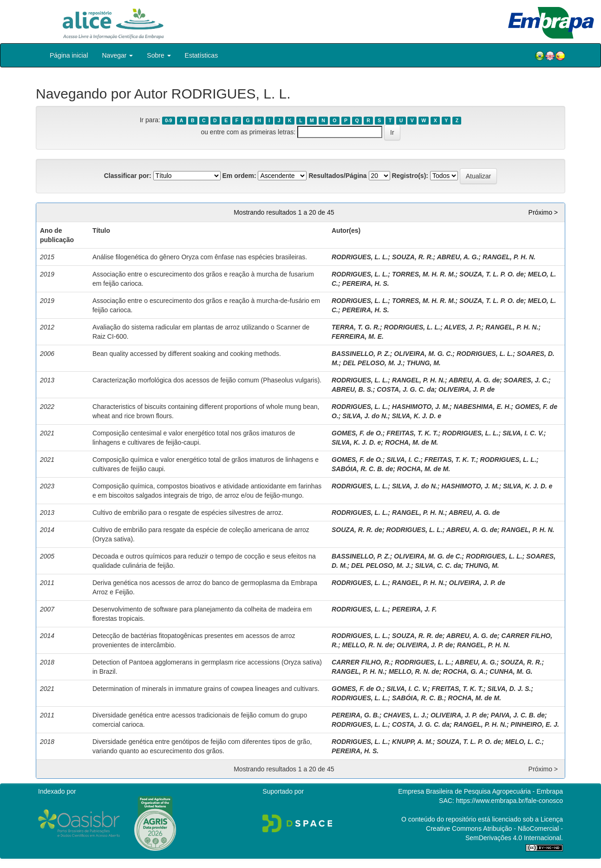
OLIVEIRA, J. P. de (467, 389)
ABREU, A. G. (458, 257)
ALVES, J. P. (463, 327)
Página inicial (69, 55)
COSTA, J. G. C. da (405, 389)
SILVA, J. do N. (365, 416)
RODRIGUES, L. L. (360, 257)
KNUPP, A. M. (412, 742)
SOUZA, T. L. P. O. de (492, 274)
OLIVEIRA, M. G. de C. (428, 556)
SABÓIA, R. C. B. (418, 698)
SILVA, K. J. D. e (417, 416)
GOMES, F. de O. (357, 433)
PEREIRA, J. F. (414, 609)
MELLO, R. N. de (368, 645)
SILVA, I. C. (403, 460)
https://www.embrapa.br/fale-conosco (510, 801)
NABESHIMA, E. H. (483, 407)
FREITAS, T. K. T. (412, 433)
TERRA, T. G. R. (356, 327)
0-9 (168, 120)
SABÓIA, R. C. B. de (362, 469)
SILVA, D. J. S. (509, 689)
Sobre (159, 55)
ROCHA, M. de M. (412, 442)
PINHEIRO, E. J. (535, 724)
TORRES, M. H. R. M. (424, 274)
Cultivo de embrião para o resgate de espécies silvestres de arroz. (188, 513)
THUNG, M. (424, 363)
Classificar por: (128, 176)
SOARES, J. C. (526, 380)
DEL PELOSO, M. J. (373, 363)
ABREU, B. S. (352, 389)
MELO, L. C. (524, 742)
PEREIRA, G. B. (356, 715)
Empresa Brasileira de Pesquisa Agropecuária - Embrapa (480, 791)
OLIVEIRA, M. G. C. (423, 354)
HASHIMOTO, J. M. (421, 407)
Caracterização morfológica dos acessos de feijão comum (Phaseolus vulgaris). (207, 380)
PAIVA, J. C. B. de (518, 715)
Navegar (118, 55)
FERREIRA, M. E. (358, 336)
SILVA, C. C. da (438, 566)
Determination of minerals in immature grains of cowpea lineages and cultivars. (206, 689)
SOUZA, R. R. (413, 257)
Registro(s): (410, 176)
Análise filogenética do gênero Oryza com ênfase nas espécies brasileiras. (200, 257)
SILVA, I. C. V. (523, 433)
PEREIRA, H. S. (366, 283)
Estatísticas (202, 55)
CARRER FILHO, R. (361, 662)
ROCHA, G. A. (464, 671)
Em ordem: (239, 176)
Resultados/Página (337, 176)
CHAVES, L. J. (405, 715)
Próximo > (543, 212)
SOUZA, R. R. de (357, 530)
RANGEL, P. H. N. (509, 257)
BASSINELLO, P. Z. (361, 354)
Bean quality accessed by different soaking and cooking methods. (187, 354)
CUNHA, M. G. (511, 671)
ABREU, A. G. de (474, 380)
